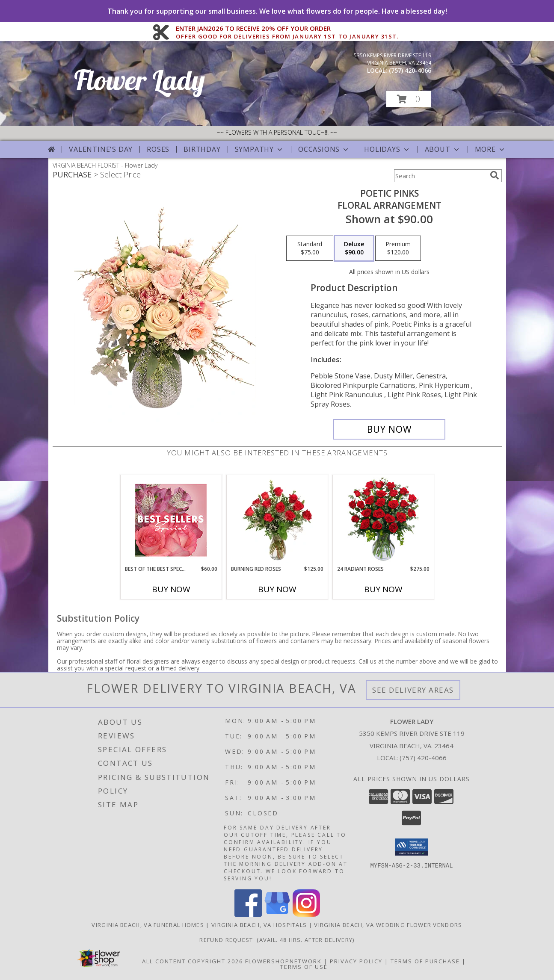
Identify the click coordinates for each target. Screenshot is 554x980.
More (490, 149)
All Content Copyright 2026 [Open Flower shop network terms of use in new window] (193, 961)
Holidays (387, 149)
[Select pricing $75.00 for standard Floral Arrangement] (310, 248)
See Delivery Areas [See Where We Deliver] (413, 690)
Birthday (202, 149)
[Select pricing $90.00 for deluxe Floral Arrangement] (354, 248)
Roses (158, 149)
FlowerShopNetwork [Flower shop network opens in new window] (283, 961)
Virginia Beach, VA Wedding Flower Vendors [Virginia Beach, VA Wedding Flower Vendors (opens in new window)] (388, 925)
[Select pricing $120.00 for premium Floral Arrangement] (398, 248)
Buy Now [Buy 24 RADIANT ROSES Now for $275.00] (383, 589)
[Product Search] (440, 176)
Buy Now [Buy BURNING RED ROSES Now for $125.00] (277, 589)
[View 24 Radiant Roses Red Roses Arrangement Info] (383, 520)
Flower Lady (139, 80)
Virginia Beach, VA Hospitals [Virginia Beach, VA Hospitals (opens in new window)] (259, 925)
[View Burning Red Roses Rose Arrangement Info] (277, 520)
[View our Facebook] (248, 914)
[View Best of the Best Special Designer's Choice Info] (171, 520)
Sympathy (259, 149)
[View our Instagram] (306, 914)
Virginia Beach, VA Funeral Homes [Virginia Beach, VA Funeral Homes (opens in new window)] (148, 925)
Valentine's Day (101, 149)
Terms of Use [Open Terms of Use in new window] (304, 967)
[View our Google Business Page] (277, 914)
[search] (495, 175)
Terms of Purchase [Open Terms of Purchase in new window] (425, 961)
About (443, 149)
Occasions (324, 149)
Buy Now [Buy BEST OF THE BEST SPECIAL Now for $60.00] (171, 589)
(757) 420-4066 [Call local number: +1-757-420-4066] (410, 70)
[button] (409, 99)
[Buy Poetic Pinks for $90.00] (390, 429)
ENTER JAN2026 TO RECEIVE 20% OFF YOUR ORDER (287, 29)
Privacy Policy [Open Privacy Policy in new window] (356, 961)
